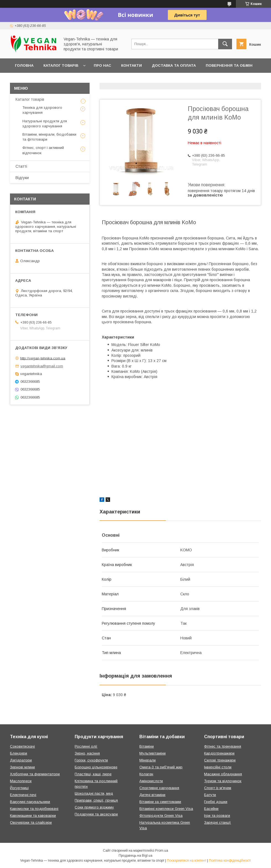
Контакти (131, 65)
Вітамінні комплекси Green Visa (166, 809)
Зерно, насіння (87, 753)
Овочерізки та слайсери (31, 822)
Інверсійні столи (218, 767)
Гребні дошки (216, 802)
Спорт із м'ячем (218, 788)
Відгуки (22, 178)
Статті (21, 166)
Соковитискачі (22, 746)
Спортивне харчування (159, 788)
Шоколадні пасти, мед (94, 793)
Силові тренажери (220, 760)
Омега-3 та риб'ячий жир (161, 767)
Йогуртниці (19, 788)
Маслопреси (21, 781)
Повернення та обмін (229, 65)
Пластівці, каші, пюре (93, 774)
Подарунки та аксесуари (96, 814)
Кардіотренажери (219, 753)
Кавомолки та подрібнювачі (34, 809)
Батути (210, 795)
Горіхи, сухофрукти (91, 760)
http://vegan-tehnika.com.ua (43, 358)
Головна (24, 65)
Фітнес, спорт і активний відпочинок (43, 150)
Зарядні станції (217, 822)
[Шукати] (225, 44)
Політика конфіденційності (230, 861)
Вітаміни (147, 746)
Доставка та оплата (174, 65)
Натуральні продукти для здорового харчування (45, 124)
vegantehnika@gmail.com (42, 366)
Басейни (211, 809)
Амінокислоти (151, 781)
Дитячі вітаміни (152, 795)
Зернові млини (22, 767)
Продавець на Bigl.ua (135, 856)
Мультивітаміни (153, 753)
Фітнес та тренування (223, 746)
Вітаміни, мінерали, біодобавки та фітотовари (49, 137)
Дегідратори (21, 760)
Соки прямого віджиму (94, 807)
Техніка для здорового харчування (42, 110)
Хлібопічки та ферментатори (35, 774)
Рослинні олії (86, 746)
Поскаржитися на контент (187, 861)
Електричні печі (23, 795)
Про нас (102, 65)
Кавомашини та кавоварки (33, 816)
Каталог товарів (61, 65)
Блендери (19, 753)
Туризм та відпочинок (223, 781)
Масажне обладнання (223, 774)
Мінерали (148, 760)
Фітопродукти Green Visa (161, 816)
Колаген (146, 774)
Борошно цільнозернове (96, 767)
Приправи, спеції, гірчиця (96, 800)
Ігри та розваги (217, 816)
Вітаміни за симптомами (160, 802)
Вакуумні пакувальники (30, 802)
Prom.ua (162, 851)
